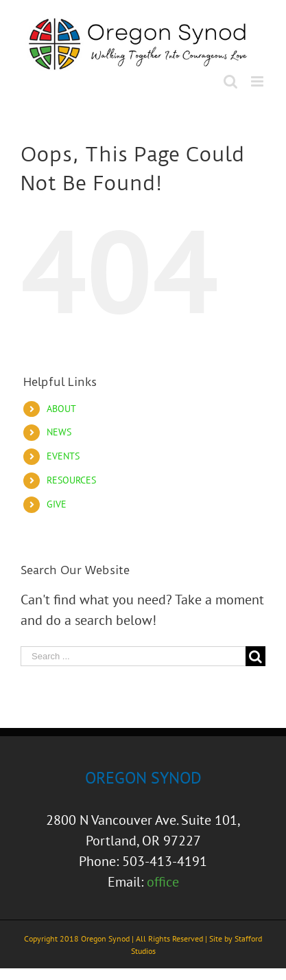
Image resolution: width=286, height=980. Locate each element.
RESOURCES (71, 480)
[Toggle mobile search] (230, 81)
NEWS (59, 432)
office (163, 882)
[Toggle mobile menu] (258, 81)
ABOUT (61, 409)
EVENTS (63, 456)
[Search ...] (133, 656)
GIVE (57, 504)
